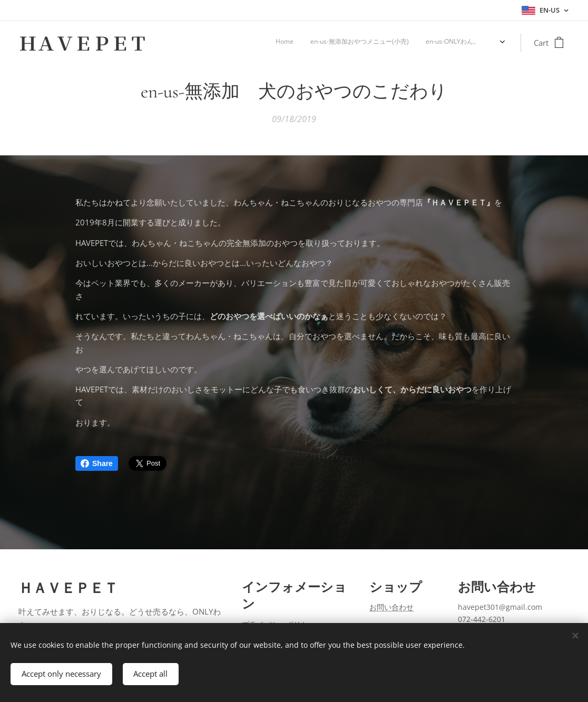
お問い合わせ (391, 607)
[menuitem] (437, 43)
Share (97, 463)
